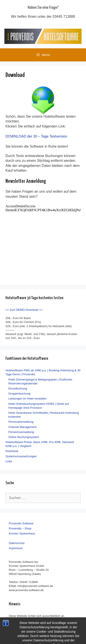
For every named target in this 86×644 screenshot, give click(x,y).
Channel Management (22, 427)
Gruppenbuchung (19, 394)
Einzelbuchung (18, 388)
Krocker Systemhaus (22, 533)
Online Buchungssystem (24, 437)
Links (9, 461)
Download (12, 451)
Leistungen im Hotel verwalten (27, 399)
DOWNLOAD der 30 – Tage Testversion (36, 136)
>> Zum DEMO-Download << (24, 310)
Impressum (16, 548)
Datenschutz (17, 543)
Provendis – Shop (20, 528)
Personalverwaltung (21, 422)
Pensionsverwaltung (21, 432)
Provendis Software (21, 523)
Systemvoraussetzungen (21, 456)
